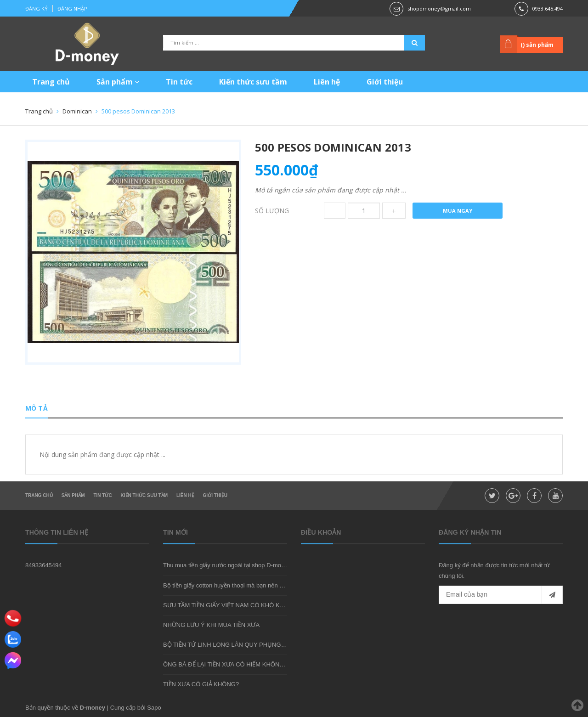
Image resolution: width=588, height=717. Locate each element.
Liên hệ (327, 82)
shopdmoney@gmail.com (439, 8)
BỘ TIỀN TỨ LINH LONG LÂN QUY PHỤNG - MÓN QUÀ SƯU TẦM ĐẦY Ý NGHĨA (273, 645)
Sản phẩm (118, 82)
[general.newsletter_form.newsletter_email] (501, 595)
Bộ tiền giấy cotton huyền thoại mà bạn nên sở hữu (231, 585)
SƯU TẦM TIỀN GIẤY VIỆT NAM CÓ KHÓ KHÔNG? (232, 605)
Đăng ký (37, 8)
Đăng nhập (72, 8)
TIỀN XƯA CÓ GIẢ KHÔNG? (201, 684)
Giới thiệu (385, 82)
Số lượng (272, 211)
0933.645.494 (548, 8)
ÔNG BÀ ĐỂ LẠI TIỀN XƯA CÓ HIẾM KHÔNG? (225, 664)
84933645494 (44, 565)
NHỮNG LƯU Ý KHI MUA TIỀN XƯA (211, 625)
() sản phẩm (537, 45)
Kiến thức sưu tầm (253, 82)
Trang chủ (51, 82)
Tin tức (179, 82)
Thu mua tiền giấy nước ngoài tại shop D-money (227, 565)
